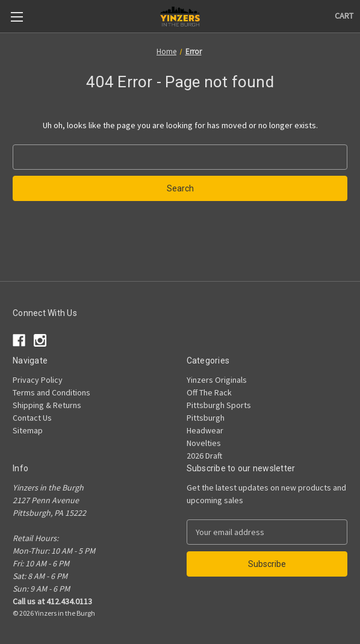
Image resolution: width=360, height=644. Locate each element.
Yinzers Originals (217, 380)
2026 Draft (204, 456)
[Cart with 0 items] (344, 16)
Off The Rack (209, 392)
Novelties (204, 443)
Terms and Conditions (51, 392)
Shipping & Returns (47, 405)
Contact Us (32, 418)
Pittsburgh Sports (219, 405)
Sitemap (28, 430)
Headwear (205, 430)
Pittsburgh (206, 418)
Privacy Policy (38, 380)
